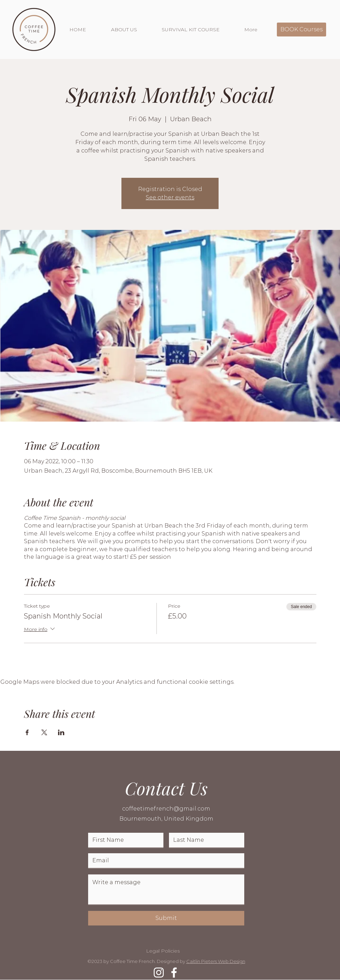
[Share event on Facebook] (27, 732)
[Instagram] (159, 973)
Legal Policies (163, 951)
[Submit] (166, 918)
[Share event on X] (44, 732)
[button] (131, 30)
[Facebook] (174, 973)
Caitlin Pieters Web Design (216, 961)
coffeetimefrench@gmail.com (166, 809)
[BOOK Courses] (301, 30)
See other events (170, 197)
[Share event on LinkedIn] (61, 732)
